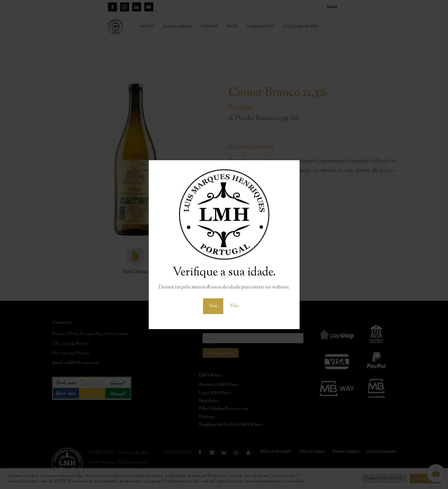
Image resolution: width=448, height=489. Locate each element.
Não (235, 306)
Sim (213, 306)
